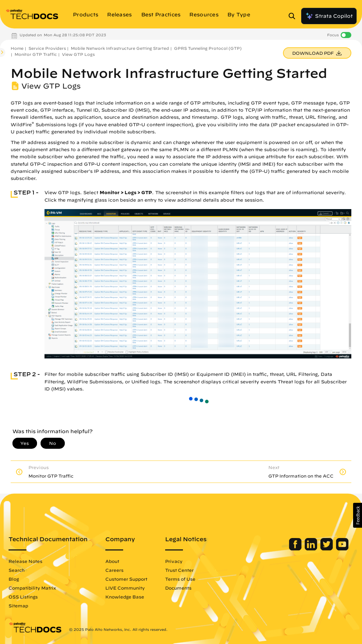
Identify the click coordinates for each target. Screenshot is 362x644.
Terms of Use (180, 579)
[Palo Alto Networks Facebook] (296, 549)
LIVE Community (125, 588)
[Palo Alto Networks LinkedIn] (312, 549)
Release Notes (25, 561)
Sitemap (18, 606)
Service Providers (47, 48)
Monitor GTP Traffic (36, 54)
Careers (114, 570)
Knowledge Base (125, 597)
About (112, 561)
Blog (14, 579)
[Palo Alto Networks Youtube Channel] (342, 549)
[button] (358, 515)
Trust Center (179, 570)
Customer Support (126, 579)
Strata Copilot (329, 16)
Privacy (174, 561)
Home (17, 48)
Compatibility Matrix (32, 588)
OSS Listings (23, 597)
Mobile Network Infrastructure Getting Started (120, 48)
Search (17, 570)
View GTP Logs (78, 54)
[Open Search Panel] (294, 16)
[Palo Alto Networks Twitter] (327, 549)
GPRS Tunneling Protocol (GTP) (208, 48)
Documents (178, 588)
